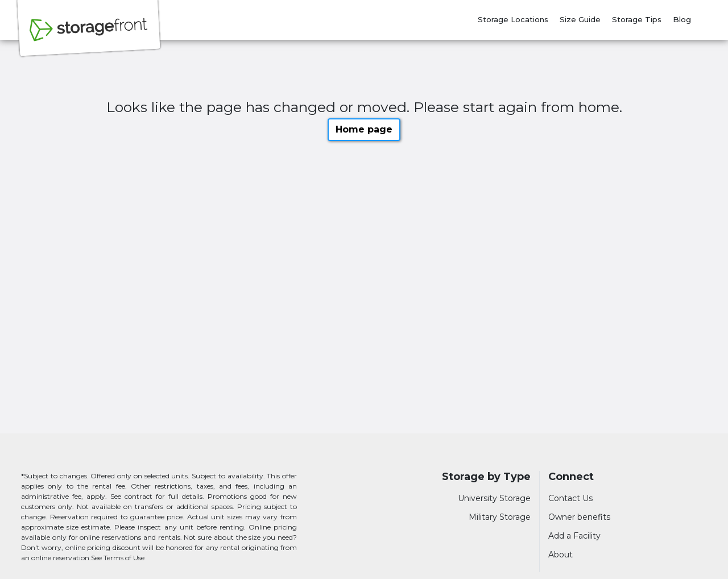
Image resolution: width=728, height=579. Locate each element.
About (561, 555)
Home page (364, 129)
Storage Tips (637, 19)
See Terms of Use (118, 558)
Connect (571, 477)
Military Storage (500, 517)
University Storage (494, 498)
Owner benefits (579, 517)
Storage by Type (486, 477)
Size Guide (580, 19)
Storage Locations (513, 19)
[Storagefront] (89, 36)
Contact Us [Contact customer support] (570, 498)
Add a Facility (574, 536)
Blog (682, 19)
